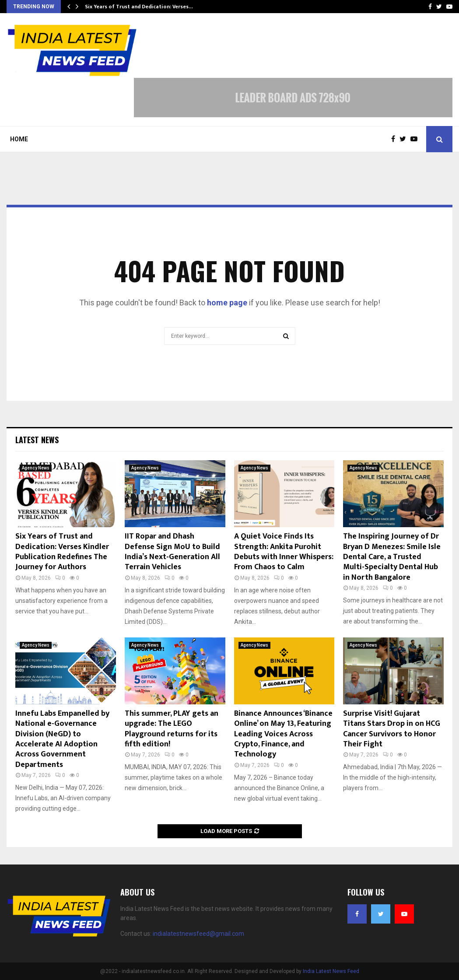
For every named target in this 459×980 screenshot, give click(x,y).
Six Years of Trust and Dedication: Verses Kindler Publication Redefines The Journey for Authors (62, 552)
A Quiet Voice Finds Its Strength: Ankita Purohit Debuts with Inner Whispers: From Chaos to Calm (284, 552)
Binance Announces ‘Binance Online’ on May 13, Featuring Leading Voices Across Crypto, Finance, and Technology (283, 734)
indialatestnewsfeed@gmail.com (198, 934)
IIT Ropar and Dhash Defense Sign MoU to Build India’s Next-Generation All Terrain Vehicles (172, 552)
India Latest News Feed (331, 971)
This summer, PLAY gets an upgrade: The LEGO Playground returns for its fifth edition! (172, 729)
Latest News (37, 440)
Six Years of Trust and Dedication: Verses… (139, 7)
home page (227, 303)
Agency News (36, 468)
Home (19, 139)
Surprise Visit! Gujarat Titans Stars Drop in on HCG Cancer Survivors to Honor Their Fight (392, 729)
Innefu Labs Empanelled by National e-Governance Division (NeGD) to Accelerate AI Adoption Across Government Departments (62, 739)
